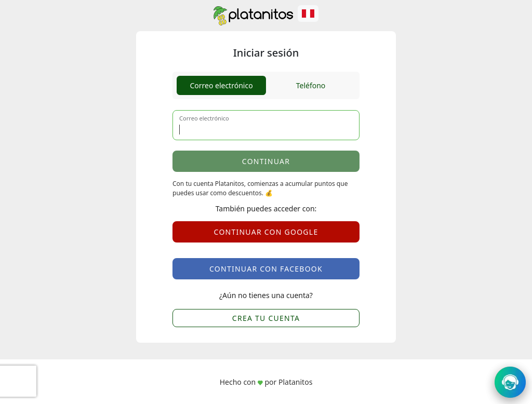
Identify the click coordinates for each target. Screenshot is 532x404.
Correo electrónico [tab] (221, 85)
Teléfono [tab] (311, 85)
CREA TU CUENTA (266, 318)
